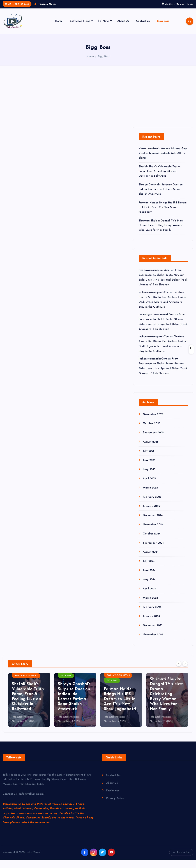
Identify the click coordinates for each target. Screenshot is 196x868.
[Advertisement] (98, 108)
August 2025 (151, 450)
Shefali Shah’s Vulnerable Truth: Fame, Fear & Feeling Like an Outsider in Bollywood (159, 180)
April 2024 (149, 597)
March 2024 (150, 606)
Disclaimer (113, 799)
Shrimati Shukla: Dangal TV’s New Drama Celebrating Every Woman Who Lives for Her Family (161, 234)
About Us (123, 29)
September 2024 (153, 551)
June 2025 (149, 469)
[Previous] (179, 672)
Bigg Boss (163, 29)
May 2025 (149, 478)
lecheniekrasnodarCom (153, 367)
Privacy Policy (115, 807)
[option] (29, 708)
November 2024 (153, 533)
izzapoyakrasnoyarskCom (155, 278)
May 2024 (149, 588)
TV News (104, 29)
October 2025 (152, 432)
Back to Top (181, 861)
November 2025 (153, 423)
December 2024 (153, 524)
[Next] (185, 672)
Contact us (143, 29)
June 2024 (149, 579)
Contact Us (113, 784)
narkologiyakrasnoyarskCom (156, 323)
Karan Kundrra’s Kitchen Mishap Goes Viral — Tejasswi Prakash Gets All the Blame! (163, 162)
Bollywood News (80, 29)
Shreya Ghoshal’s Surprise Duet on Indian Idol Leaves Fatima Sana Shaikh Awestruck (161, 198)
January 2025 (151, 515)
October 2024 (152, 542)
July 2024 (149, 570)
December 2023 (153, 634)
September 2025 (153, 441)
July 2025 (149, 459)
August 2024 (151, 560)
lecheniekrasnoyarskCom (154, 301)
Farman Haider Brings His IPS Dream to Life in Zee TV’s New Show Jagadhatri (163, 216)
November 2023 (153, 643)
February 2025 (152, 505)
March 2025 (150, 496)
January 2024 (151, 625)
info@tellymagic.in (23, 725)
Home (59, 29)
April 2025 (149, 487)
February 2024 (152, 616)
